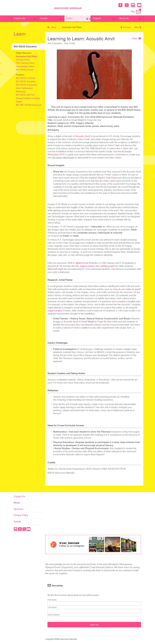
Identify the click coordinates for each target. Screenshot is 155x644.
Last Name (52, 608)
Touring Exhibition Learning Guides (28, 100)
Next (138, 27)
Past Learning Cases (25, 63)
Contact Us (19, 496)
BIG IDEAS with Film (25, 95)
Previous (126, 27)
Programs (20, 75)
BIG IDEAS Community (26, 85)
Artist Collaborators (24, 88)
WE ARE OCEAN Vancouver (29, 105)
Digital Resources (24, 53)
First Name (52, 600)
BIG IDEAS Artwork (25, 70)
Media (17, 503)
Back (52, 27)
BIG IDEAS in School (25, 78)
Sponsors (19, 509)
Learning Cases (23, 60)
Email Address (54, 615)
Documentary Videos (25, 66)
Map (136, 11)
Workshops (21, 92)
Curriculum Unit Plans (26, 56)
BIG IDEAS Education (25, 47)
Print (137, 38)
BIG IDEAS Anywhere (26, 81)
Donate (17, 521)
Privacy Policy (21, 515)
